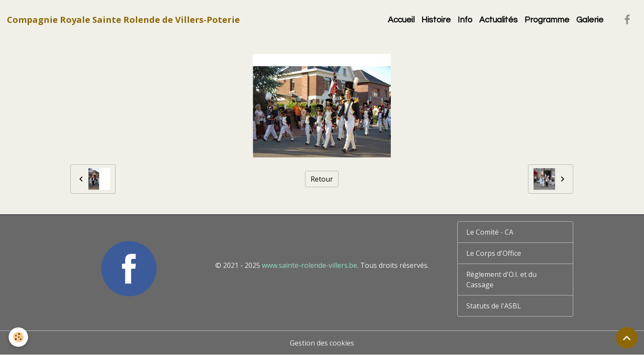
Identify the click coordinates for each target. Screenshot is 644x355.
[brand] (123, 20)
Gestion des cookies (322, 343)
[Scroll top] (627, 338)
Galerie (590, 20)
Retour (322, 179)
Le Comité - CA (490, 232)
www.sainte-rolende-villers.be (309, 265)
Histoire (436, 20)
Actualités (498, 20)
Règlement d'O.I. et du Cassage (501, 280)
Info (465, 20)
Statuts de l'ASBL (494, 306)
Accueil (401, 20)
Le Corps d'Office (494, 253)
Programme (547, 20)
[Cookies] (18, 337)
